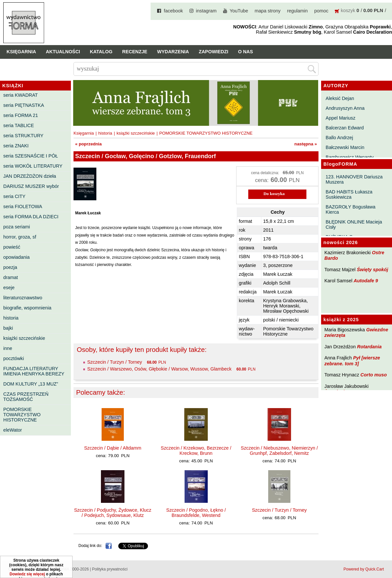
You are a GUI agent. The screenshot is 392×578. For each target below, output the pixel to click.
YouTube (239, 11)
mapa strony (268, 11)
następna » (306, 144)
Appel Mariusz (341, 118)
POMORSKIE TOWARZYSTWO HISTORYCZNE (22, 415)
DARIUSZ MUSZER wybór (31, 186)
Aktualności (63, 52)
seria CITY (14, 196)
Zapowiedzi (213, 52)
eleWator (13, 430)
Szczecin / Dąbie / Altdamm (113, 448)
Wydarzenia (173, 52)
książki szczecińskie (24, 338)
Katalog (101, 52)
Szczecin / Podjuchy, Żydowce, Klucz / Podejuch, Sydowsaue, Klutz (113, 513)
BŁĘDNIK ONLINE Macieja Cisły (354, 224)
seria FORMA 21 (21, 115)
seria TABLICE (19, 125)
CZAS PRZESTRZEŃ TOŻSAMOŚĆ (26, 397)
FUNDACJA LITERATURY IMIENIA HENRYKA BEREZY (34, 371)
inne (8, 348)
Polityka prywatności (110, 569)
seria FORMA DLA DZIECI (31, 217)
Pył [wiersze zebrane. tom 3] (352, 361)
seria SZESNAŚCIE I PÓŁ (31, 156)
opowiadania (16, 257)
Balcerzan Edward (345, 128)
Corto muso (374, 375)
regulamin (297, 11)
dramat (11, 277)
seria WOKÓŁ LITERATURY (33, 166)
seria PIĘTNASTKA (24, 105)
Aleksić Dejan (340, 98)
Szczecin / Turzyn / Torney (115, 362)
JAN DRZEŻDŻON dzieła (30, 176)
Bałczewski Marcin (345, 147)
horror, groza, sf (20, 237)
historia (11, 318)
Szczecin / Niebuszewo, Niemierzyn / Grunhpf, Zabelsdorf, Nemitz (279, 451)
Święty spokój (372, 270)
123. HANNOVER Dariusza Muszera (354, 179)
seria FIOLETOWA (23, 206)
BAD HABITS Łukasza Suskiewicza (349, 194)
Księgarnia (21, 52)
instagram (206, 11)
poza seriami (17, 227)
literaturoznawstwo (23, 298)
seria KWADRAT (21, 95)
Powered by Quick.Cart (364, 569)
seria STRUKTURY (23, 136)
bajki (8, 328)
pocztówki (14, 358)
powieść (12, 247)
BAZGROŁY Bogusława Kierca (351, 209)
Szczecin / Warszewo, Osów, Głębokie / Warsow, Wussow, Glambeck (159, 369)
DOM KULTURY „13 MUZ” (31, 384)
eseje (9, 288)
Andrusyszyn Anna (345, 108)
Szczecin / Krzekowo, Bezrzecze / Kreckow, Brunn (196, 451)
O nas (246, 52)
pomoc (321, 11)
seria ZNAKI (16, 146)
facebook (173, 11)
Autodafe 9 (366, 281)
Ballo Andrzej (339, 138)
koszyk (348, 10)
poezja (10, 267)
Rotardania (369, 347)
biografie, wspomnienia (27, 308)
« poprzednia (88, 144)
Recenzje (135, 52)
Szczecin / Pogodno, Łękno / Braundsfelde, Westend (196, 513)
